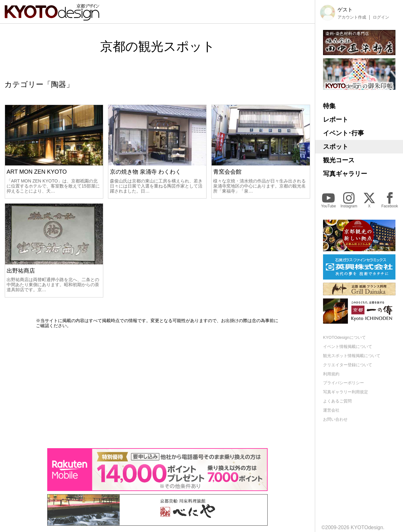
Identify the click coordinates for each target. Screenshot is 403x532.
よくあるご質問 (337, 401)
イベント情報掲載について (348, 347)
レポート (336, 119)
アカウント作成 (352, 17)
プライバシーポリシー (343, 383)
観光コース (339, 160)
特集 (329, 106)
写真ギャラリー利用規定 (346, 392)
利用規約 (331, 374)
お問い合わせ (335, 419)
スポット (336, 147)
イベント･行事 (343, 133)
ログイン (381, 17)
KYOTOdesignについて (344, 337)
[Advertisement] (157, 388)
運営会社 (331, 410)
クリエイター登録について (348, 365)
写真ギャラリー (345, 174)
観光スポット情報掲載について (352, 356)
